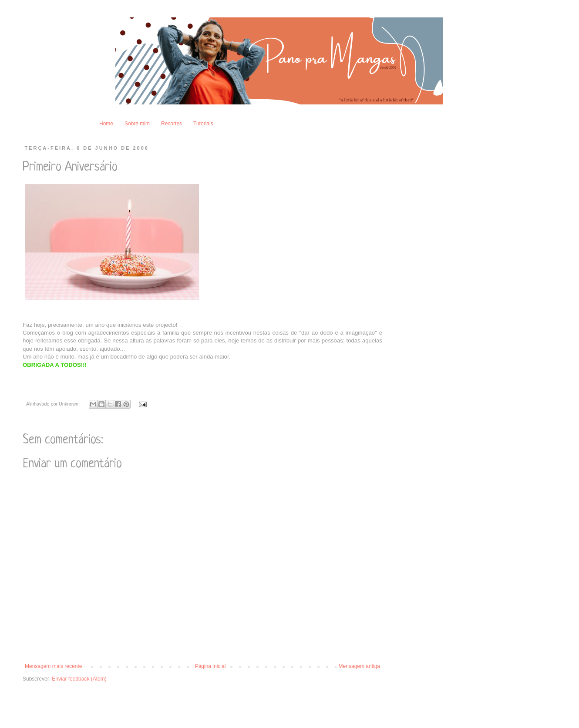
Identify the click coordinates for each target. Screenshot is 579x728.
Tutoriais (203, 124)
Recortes (172, 124)
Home (106, 124)
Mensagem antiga (359, 666)
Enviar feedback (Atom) (79, 679)
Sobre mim (137, 124)
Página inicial (210, 666)
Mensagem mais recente (53, 666)
